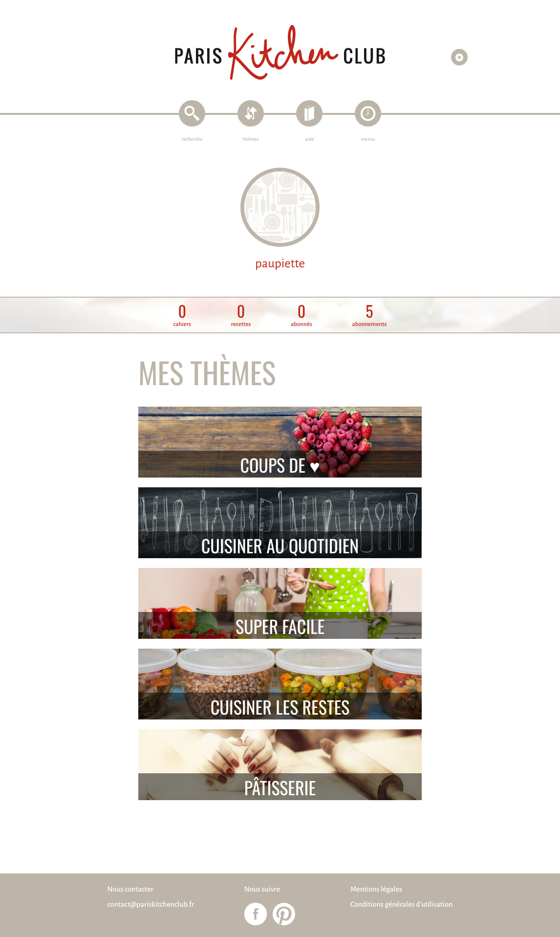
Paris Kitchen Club (280, 53)
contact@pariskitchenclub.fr (151, 905)
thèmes (251, 140)
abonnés (302, 316)
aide (310, 140)
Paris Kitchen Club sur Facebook (256, 914)
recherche (192, 140)
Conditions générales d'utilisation (401, 905)
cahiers (182, 316)
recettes (241, 316)
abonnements (369, 316)
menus (368, 140)
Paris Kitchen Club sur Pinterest (284, 914)
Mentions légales (376, 890)
